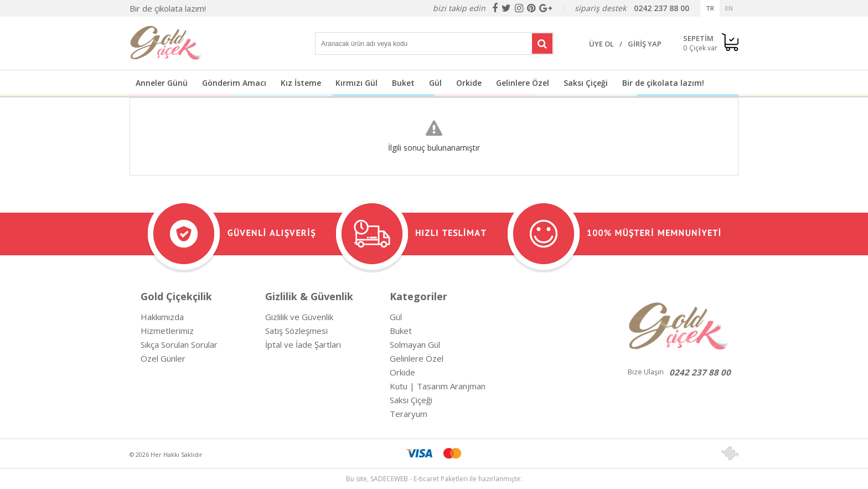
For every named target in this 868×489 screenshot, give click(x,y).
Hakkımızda (162, 317)
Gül (435, 83)
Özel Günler (163, 358)
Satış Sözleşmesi (296, 331)
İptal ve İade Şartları (303, 344)
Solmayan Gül (415, 344)
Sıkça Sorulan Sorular (179, 344)
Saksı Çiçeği (586, 83)
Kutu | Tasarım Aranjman (438, 386)
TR (710, 8)
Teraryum (409, 414)
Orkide (469, 83)
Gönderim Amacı (234, 83)
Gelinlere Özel (523, 83)
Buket (403, 83)
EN (729, 8)
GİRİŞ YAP (645, 44)
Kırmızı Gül (356, 83)
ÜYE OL (601, 44)
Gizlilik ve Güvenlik (299, 317)
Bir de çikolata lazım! (168, 8)
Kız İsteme (301, 83)
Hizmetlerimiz (167, 331)
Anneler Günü (162, 83)
